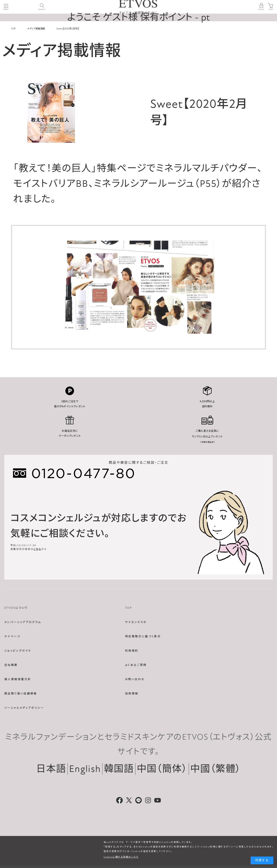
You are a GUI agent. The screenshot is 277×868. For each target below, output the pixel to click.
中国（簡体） (162, 769)
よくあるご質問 (136, 665)
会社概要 (11, 665)
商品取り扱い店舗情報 (21, 694)
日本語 (51, 769)
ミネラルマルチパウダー (206, 168)
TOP (128, 608)
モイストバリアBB (51, 184)
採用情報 (132, 694)
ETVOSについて (16, 608)
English (85, 769)
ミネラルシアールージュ (144, 184)
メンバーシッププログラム (23, 622)
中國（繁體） (216, 769)
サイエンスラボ (136, 622)
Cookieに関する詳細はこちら (121, 857)
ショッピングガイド (18, 651)
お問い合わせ (135, 679)
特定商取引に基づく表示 (143, 636)
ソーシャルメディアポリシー (24, 708)
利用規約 (132, 651)
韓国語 (119, 769)
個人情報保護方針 (18, 679)
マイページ (12, 636)
